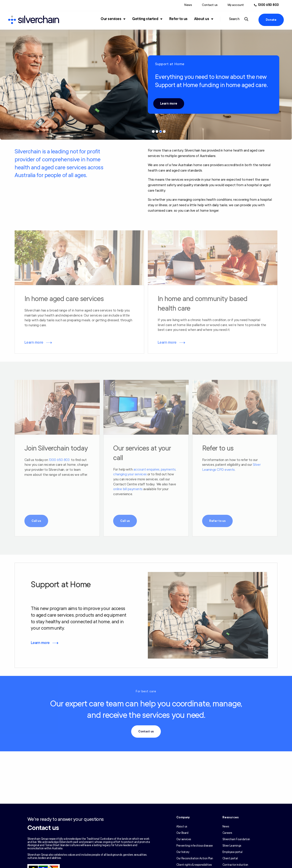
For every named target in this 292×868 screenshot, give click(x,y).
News (188, 5)
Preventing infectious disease (194, 846)
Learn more (169, 104)
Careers (227, 833)
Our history (183, 852)
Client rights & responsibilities (194, 865)
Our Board (182, 833)
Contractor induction (235, 865)
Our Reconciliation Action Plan (195, 858)
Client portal (230, 858)
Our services (111, 19)
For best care (146, 691)
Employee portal (232, 852)
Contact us (210, 5)
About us (202, 19)
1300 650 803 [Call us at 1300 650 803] (268, 5)
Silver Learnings (232, 846)
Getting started (145, 19)
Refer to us (178, 19)
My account (236, 5)
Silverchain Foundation (236, 839)
